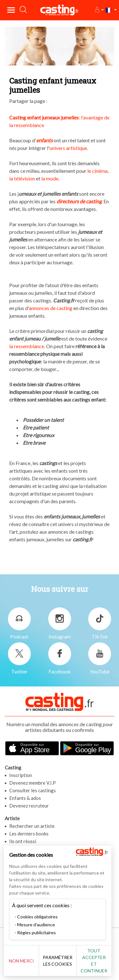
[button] (99, 10)
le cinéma (97, 171)
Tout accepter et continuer (97, 961)
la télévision (22, 178)
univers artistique (68, 148)
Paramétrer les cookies (60, 961)
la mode (50, 178)
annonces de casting (51, 308)
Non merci (22, 961)
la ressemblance (27, 346)
